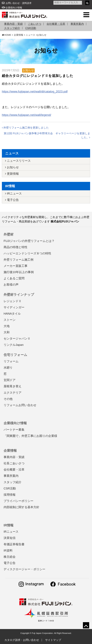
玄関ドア (10, 380)
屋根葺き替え (13, 386)
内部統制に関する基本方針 (21, 507)
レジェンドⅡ (13, 301)
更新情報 (12, 174)
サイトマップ (53, 640)
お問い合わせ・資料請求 (19, 3)
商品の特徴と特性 (16, 247)
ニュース (30, 35)
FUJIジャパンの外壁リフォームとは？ (29, 241)
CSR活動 (31, 28)
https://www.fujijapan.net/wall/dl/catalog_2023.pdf (35, 91)
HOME (7, 35)
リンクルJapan (14, 345)
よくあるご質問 (14, 278)
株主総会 (10, 557)
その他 (8, 399)
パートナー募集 (14, 430)
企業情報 (18, 35)
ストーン (10, 320)
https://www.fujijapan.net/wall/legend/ (27, 115)
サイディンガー (14, 307)
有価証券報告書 (14, 544)
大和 (7, 332)
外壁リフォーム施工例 (18, 260)
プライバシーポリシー (18, 501)
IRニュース (13, 193)
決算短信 (10, 538)
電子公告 (12, 200)
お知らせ (42, 35)
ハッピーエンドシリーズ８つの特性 (27, 253)
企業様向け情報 (12, 8)
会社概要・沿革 (56, 24)
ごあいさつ (35, 24)
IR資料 (8, 550)
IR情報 (10, 186)
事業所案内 (77, 24)
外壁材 (9, 234)
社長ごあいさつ (14, 463)
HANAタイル (12, 314)
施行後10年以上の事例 (19, 272)
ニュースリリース (18, 161)
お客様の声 (11, 285)
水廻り (8, 368)
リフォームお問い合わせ (20, 405)
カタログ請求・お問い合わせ (22, 640)
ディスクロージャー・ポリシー (24, 569)
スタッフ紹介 (12, 28)
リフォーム (11, 361)
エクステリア (13, 393)
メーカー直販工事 (16, 266)
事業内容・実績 (13, 24)
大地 (7, 326)
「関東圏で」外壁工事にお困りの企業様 (30, 436)
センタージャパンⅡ (17, 339)
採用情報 (10, 495)
